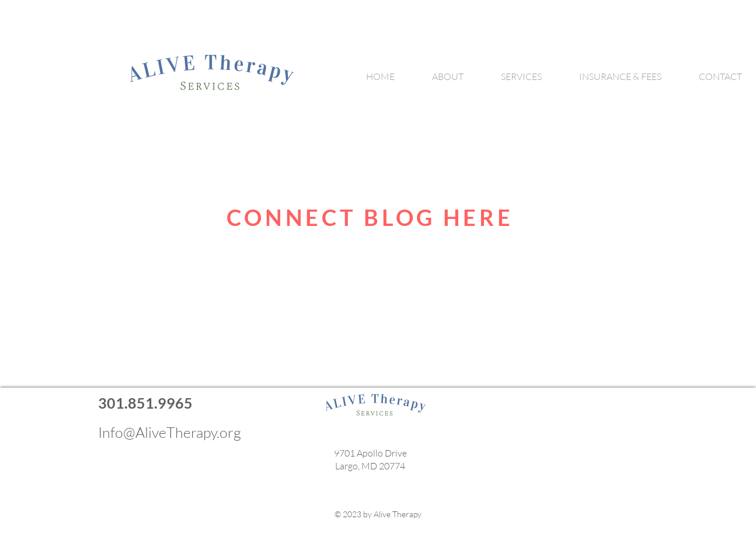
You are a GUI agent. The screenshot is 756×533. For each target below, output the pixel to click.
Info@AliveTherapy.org (170, 432)
